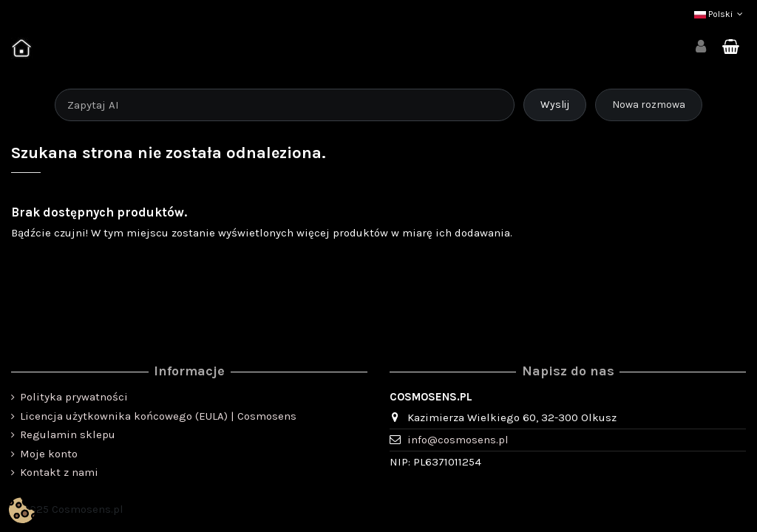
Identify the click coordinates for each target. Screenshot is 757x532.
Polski (720, 14)
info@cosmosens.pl (458, 440)
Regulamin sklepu (68, 434)
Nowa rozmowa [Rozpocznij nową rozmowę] (649, 105)
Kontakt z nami (59, 472)
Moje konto (49, 454)
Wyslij (555, 105)
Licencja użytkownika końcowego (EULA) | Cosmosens (158, 416)
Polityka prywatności (74, 397)
